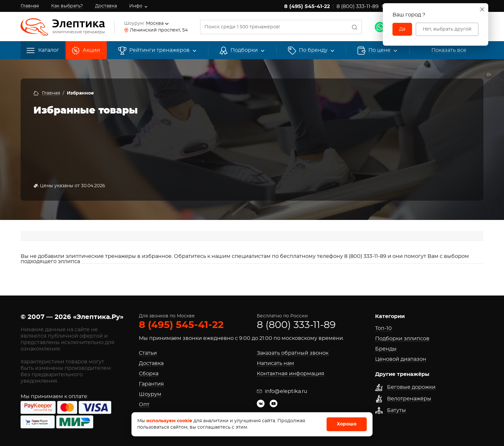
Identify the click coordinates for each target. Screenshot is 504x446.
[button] (313, 50)
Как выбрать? (67, 6)
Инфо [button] (136, 6)
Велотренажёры (409, 399)
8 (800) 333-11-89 (358, 6)
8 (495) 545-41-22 (307, 6)
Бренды (386, 349)
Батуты (396, 410)
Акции (91, 50)
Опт (144, 405)
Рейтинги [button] (159, 50)
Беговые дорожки (411, 387)
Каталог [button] (43, 50)
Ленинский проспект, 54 (159, 30)
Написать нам (275, 363)
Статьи (148, 353)
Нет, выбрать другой (447, 29)
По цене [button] (379, 50)
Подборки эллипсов (402, 339)
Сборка (149, 374)
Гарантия (151, 384)
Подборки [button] (244, 50)
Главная (30, 6)
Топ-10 (383, 328)
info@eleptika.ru (282, 391)
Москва (155, 23)
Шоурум (150, 394)
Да (402, 29)
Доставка (106, 6)
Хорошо (347, 424)
